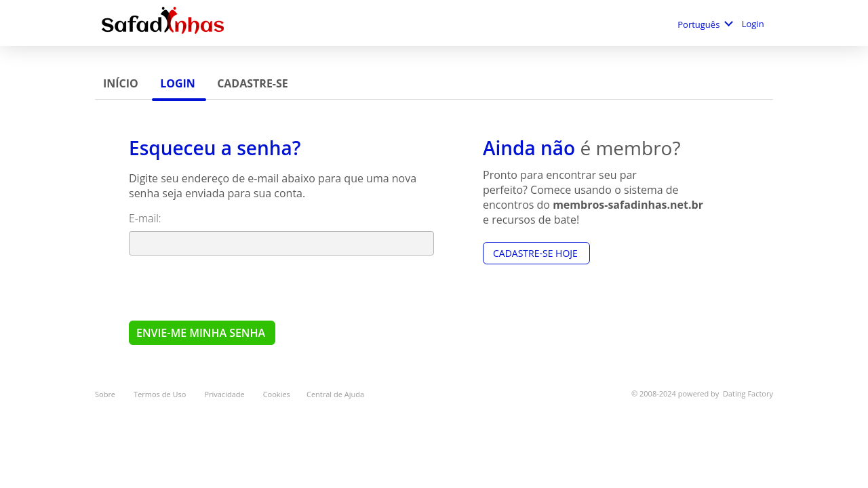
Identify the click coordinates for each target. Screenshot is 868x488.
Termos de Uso (161, 394)
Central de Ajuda (335, 394)
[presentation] (232, 287)
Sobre (106, 394)
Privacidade (225, 394)
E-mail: (146, 218)
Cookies (277, 394)
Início (122, 83)
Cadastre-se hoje (536, 253)
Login (754, 24)
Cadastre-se (253, 83)
